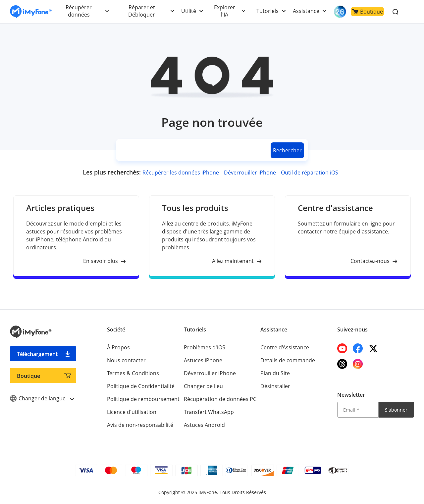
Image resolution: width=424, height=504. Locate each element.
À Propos (118, 347)
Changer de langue (42, 398)
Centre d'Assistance (285, 347)
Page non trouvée (212, 122)
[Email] (358, 410)
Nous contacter (126, 360)
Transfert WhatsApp (209, 412)
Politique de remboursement (143, 399)
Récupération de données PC (220, 399)
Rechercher (287, 150)
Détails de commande (288, 360)
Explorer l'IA (225, 11)
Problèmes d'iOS (205, 347)
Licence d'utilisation (132, 412)
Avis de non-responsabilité (140, 425)
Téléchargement (37, 354)
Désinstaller (275, 386)
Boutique (368, 12)
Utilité (189, 11)
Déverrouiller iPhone (250, 173)
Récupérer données (79, 11)
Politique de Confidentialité (141, 386)
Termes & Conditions (133, 373)
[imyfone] (31, 12)
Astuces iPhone (203, 360)
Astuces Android (204, 425)
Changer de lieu (203, 386)
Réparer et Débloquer (142, 11)
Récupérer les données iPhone (181, 173)
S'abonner (396, 410)
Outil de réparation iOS (310, 173)
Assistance (306, 11)
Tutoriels (267, 11)
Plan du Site (275, 373)
